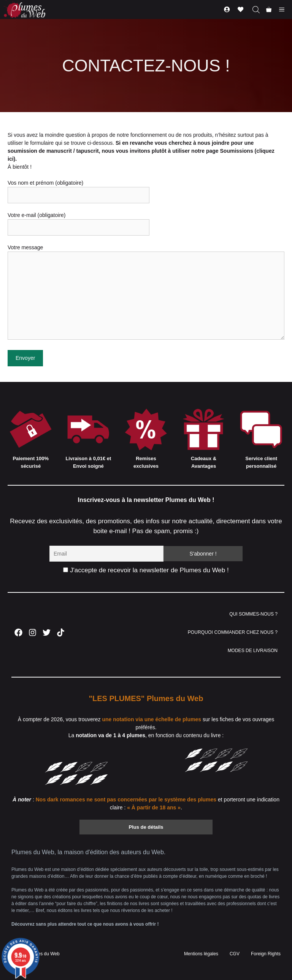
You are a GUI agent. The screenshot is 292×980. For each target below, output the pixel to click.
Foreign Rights (266, 954)
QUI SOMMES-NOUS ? (253, 614)
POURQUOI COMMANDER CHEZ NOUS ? (233, 632)
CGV (235, 954)
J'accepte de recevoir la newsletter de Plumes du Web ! (146, 570)
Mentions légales (201, 954)
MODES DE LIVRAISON (253, 651)
